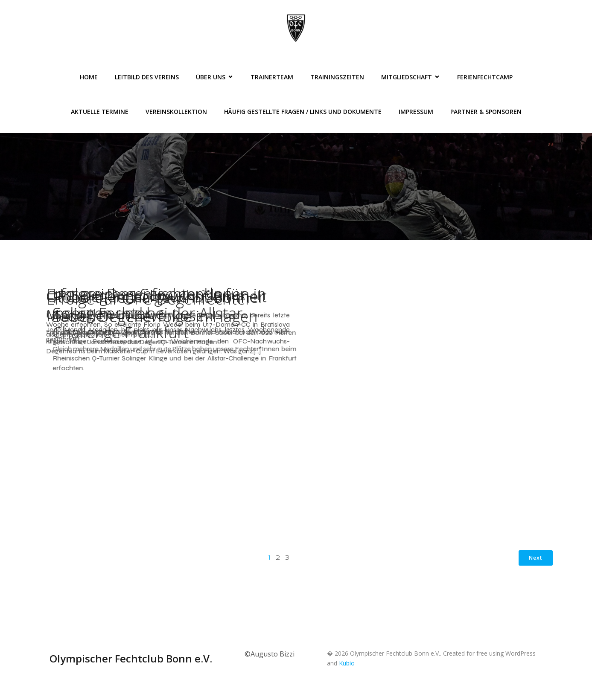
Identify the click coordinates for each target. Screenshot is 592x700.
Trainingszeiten (337, 77)
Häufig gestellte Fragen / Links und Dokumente (303, 112)
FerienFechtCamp (485, 77)
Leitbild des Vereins (147, 77)
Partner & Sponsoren (486, 112)
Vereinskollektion (176, 112)
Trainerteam (272, 77)
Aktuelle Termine (100, 112)
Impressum (416, 112)
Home (89, 77)
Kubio (347, 663)
